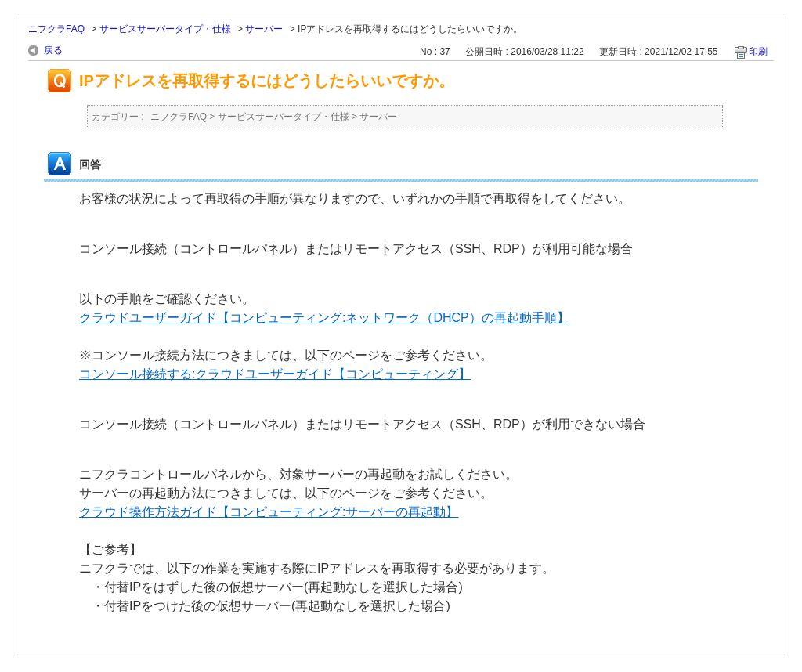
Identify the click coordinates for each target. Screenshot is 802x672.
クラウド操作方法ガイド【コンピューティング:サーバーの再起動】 (269, 512)
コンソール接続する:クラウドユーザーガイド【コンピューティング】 (275, 374)
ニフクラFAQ (56, 29)
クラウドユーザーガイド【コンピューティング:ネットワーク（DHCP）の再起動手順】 (324, 318)
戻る (53, 50)
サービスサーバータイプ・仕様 (165, 29)
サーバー (264, 29)
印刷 (758, 52)
